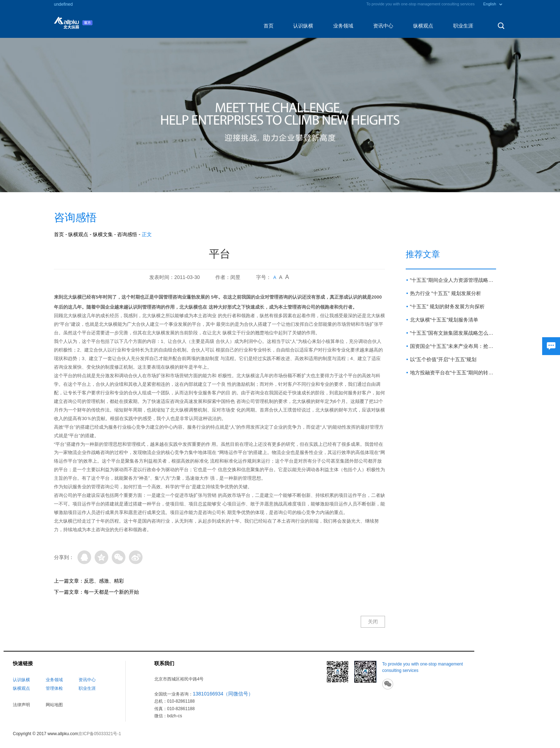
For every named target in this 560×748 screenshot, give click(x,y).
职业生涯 (463, 26)
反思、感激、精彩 (104, 581)
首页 (269, 26)
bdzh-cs (175, 716)
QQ (84, 557)
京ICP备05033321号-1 (100, 734)
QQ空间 (101, 557)
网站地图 (54, 705)
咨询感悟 (127, 234)
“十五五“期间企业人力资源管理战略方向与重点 (453, 280)
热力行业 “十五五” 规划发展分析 (446, 293)
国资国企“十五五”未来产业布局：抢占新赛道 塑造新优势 (453, 346)
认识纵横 (303, 26)
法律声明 (21, 705)
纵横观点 (423, 26)
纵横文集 (103, 234)
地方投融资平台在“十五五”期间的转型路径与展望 (453, 373)
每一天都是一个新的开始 (111, 592)
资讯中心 (383, 26)
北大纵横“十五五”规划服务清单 (444, 320)
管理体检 (54, 688)
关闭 (373, 622)
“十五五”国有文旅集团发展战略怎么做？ (453, 333)
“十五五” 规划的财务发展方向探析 (447, 306)
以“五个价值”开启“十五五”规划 (443, 359)
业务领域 (343, 26)
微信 (119, 557)
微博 (136, 557)
